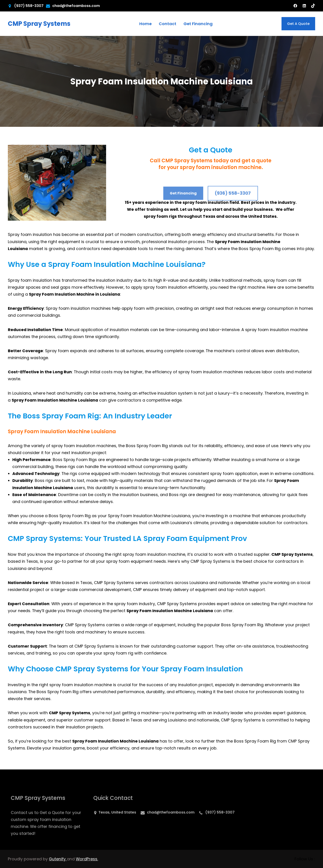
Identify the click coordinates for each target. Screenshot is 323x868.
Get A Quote (298, 24)
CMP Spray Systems (39, 24)
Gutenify (58, 859)
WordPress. (87, 859)
